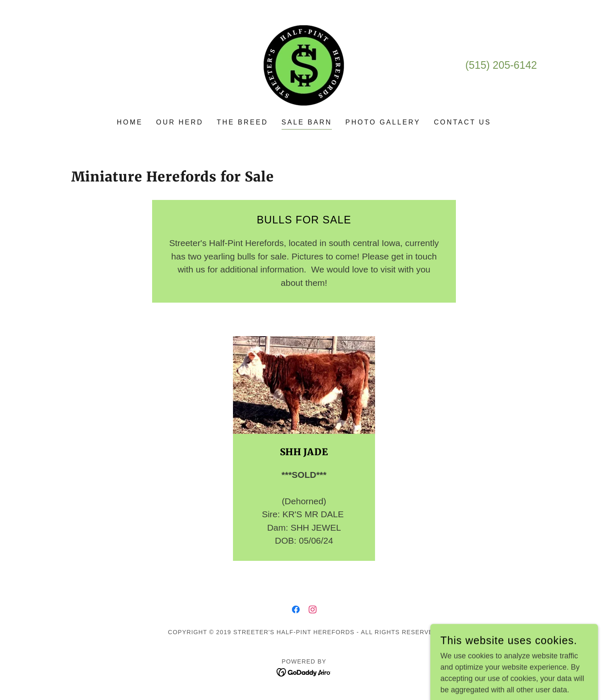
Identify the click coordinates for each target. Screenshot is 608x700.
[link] (304, 65)
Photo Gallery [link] (383, 122)
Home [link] (130, 122)
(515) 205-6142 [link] (501, 65)
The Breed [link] (242, 122)
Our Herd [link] (180, 122)
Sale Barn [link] (307, 122)
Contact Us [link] (462, 122)
